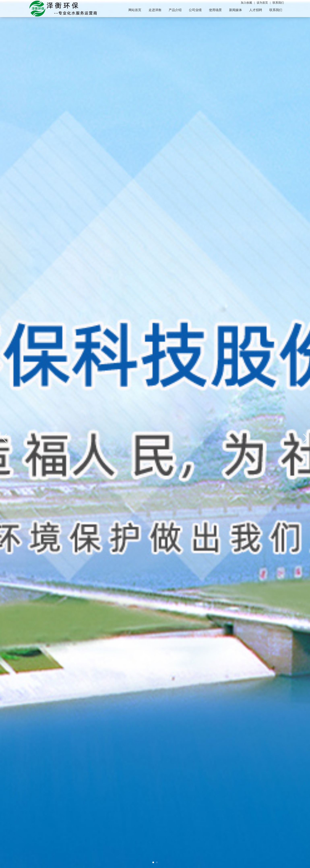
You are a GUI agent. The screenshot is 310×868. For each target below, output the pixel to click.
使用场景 (215, 10)
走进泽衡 (155, 10)
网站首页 (135, 10)
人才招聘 (256, 10)
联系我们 (276, 10)
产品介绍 (175, 10)
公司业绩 (195, 10)
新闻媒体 (236, 10)
